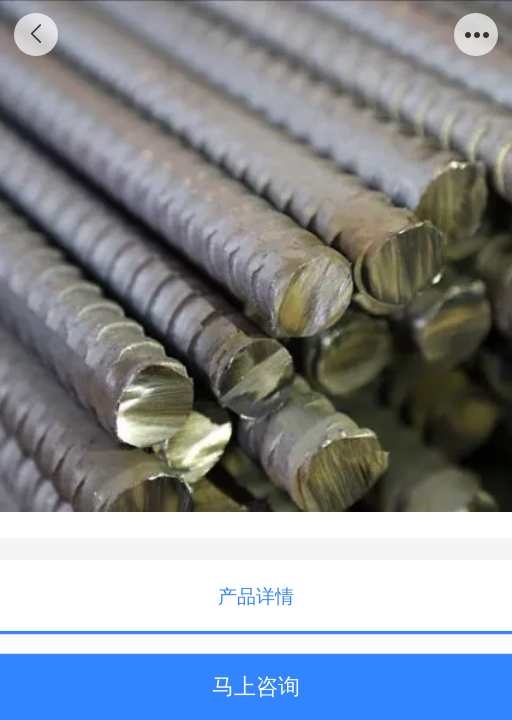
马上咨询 (256, 686)
